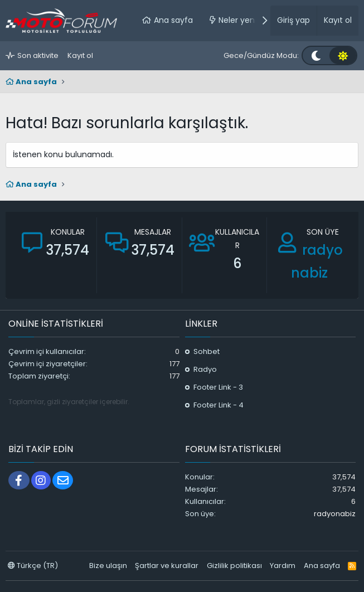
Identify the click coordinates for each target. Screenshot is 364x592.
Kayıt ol (80, 55)
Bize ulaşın (108, 566)
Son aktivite (38, 55)
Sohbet (207, 351)
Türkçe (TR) (33, 566)
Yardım (283, 566)
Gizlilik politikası (234, 566)
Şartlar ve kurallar (167, 566)
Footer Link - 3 (218, 387)
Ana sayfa (173, 20)
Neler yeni (237, 20)
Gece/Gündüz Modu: (261, 55)
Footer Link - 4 (219, 405)
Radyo (205, 369)
